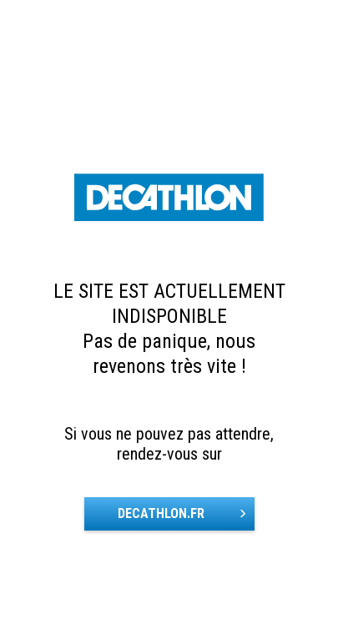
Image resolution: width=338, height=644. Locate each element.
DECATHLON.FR (161, 513)
